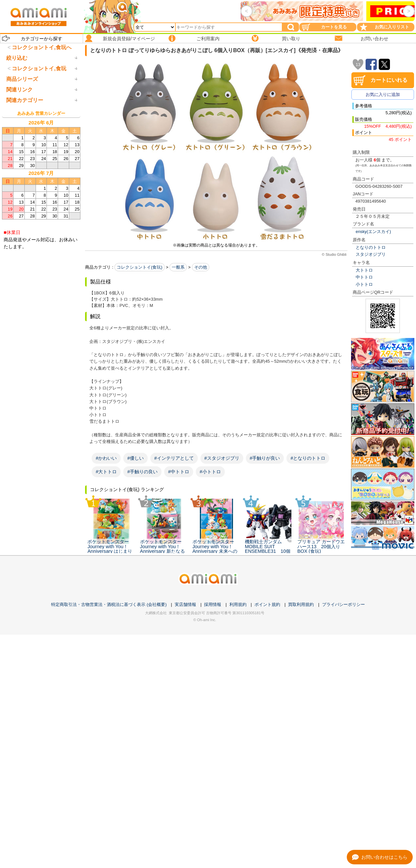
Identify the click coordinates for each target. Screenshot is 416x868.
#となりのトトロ (308, 458)
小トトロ (364, 284)
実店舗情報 (185, 604)
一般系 (178, 267)
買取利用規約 (301, 604)
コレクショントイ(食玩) (140, 267)
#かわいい (106, 458)
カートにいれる (389, 80)
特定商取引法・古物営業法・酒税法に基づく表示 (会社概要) (109, 604)
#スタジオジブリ (222, 458)
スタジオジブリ (371, 254)
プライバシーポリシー (343, 604)
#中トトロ (179, 472)
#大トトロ (106, 472)
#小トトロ (210, 472)
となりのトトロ (371, 247)
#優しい (135, 458)
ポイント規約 (267, 604)
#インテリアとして (174, 458)
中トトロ (364, 277)
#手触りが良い (265, 458)
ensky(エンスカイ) (373, 232)
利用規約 (238, 604)
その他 (201, 267)
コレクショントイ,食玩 (39, 96)
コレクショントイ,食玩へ (42, 47)
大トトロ (364, 270)
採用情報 (213, 604)
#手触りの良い (142, 472)
